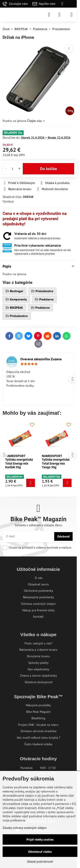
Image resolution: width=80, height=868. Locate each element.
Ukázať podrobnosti (40, 861)
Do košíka (48, 169)
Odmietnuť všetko (40, 852)
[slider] (29, 364)
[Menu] (72, 15)
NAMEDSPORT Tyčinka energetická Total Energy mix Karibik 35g (19, 462)
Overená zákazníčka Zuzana (41, 359)
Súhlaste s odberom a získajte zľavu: (38, 525)
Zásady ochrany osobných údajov (25, 828)
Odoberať (63, 536)
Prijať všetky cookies (40, 839)
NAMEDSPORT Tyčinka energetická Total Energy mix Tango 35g (56, 462)
